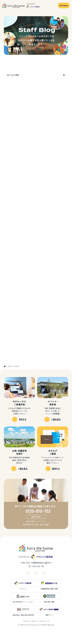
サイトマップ (45, 621)
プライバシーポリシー (31, 621)
